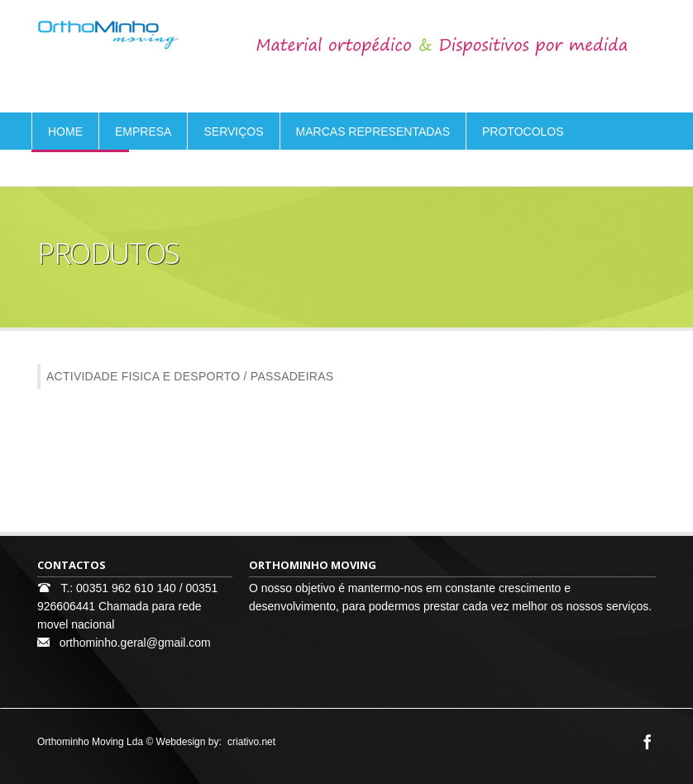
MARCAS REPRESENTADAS (373, 131)
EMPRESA (143, 131)
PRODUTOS (81, 169)
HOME (65, 131)
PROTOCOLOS (523, 131)
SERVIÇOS (233, 131)
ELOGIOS (172, 169)
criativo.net (251, 742)
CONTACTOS (266, 169)
